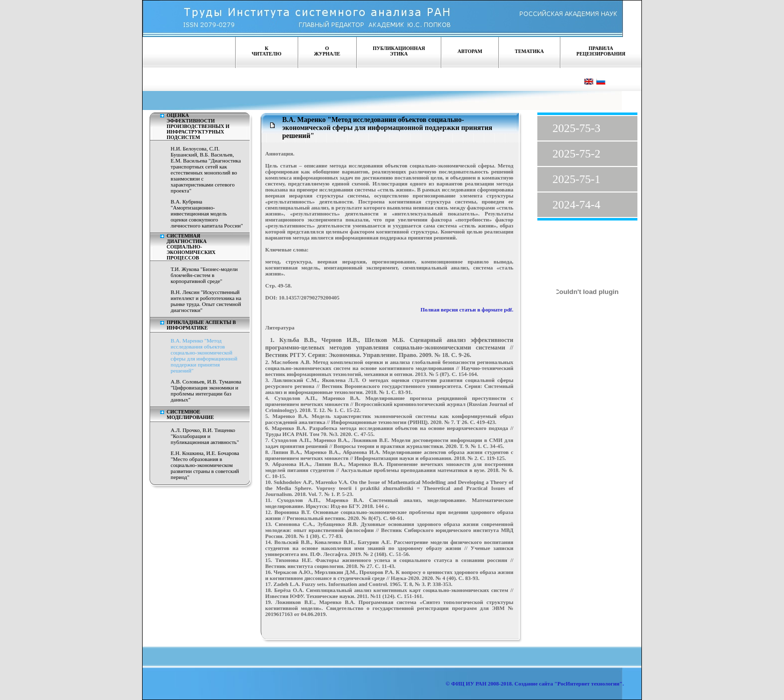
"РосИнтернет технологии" (588, 683)
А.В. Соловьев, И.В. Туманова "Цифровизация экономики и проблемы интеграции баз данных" (206, 390)
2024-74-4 (576, 205)
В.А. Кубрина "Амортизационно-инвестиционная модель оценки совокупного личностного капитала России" (207, 213)
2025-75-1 (576, 179)
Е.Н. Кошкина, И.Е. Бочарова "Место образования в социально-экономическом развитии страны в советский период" (205, 465)
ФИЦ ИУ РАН (469, 683)
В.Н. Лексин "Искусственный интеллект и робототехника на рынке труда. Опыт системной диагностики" (206, 301)
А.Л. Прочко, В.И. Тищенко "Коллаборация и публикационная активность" (205, 436)
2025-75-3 (576, 128)
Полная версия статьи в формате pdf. (467, 309)
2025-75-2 (576, 154)
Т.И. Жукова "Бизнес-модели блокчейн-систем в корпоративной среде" (204, 275)
